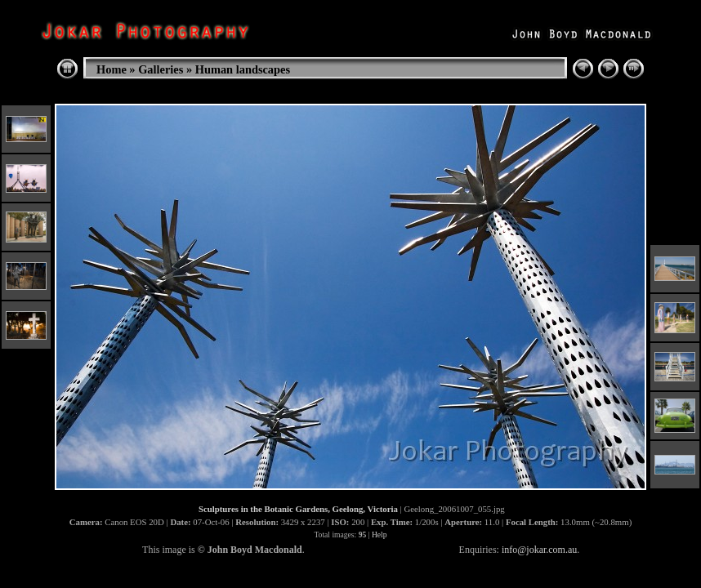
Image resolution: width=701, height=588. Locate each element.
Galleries (161, 69)
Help (380, 535)
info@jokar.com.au (539, 550)
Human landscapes (243, 69)
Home (112, 69)
